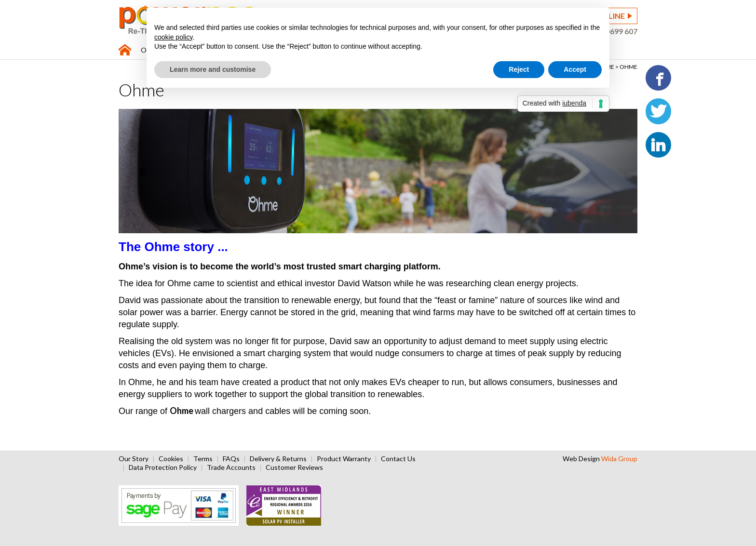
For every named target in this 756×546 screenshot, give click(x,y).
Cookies (171, 459)
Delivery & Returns (278, 459)
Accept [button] (575, 69)
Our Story (134, 459)
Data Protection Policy (163, 467)
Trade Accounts (231, 467)
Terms (203, 459)
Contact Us (398, 459)
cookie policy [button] (173, 37)
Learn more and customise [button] (213, 69)
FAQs (231, 459)
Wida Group (619, 459)
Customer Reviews (294, 467)
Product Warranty (344, 459)
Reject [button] (519, 69)
